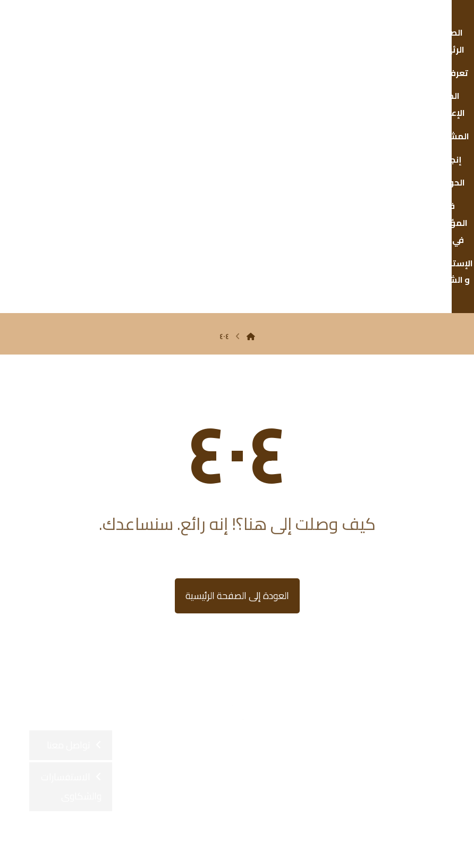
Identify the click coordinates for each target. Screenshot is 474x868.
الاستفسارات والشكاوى (71, 563)
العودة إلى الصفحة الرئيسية (237, 372)
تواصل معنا (69, 521)
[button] (280, 661)
